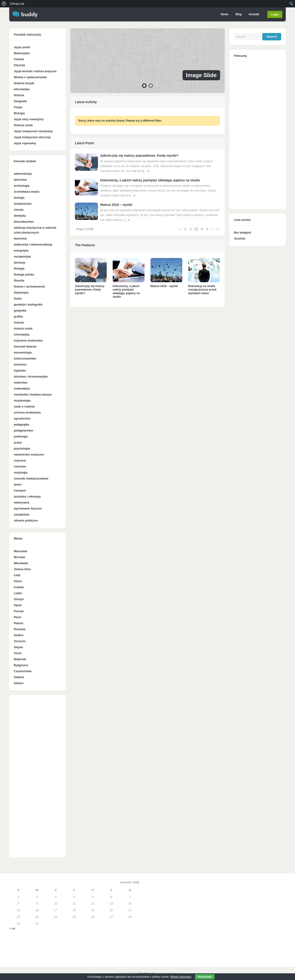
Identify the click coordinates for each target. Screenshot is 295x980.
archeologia (22, 186)
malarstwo (21, 383)
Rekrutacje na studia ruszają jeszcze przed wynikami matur (202, 290)
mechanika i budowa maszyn (33, 395)
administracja (23, 174)
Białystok (20, 659)
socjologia (21, 473)
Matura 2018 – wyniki (116, 205)
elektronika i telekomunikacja (33, 245)
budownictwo (23, 204)
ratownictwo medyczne (29, 455)
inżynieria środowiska (28, 341)
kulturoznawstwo (25, 359)
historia (19, 323)
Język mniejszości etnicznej (32, 137)
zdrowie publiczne (26, 521)
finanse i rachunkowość (29, 287)
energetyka (21, 251)
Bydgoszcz (21, 665)
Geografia (20, 101)
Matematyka (22, 53)
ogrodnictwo (22, 419)
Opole (18, 605)
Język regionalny (25, 143)
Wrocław (19, 557)
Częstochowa (23, 671)
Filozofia (19, 65)
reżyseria (20, 461)
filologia (19, 269)
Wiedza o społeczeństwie (30, 77)
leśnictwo (20, 365)
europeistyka (22, 257)
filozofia (19, 281)
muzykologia (22, 401)
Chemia (19, 59)
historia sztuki (23, 329)
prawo (18, 443)
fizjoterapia (21, 293)
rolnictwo (20, 467)
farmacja (19, 263)
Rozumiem (205, 977)
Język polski (22, 47)
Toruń (18, 653)
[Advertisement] (37, 779)
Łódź (17, 575)
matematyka (22, 389)
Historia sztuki (23, 125)
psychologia (22, 449)
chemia (19, 210)
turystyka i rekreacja (27, 497)
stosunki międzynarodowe (31, 479)
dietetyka (20, 216)
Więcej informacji (181, 977)
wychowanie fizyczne (28, 509)
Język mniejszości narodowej (33, 131)
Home (224, 14)
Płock (18, 617)
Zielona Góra (22, 569)
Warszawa (21, 551)
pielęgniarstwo (24, 431)
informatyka (22, 335)
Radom (19, 623)
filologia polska (24, 275)
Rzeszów (20, 629)
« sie (12, 929)
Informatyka (22, 89)
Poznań (19, 611)
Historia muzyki (24, 83)
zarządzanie (22, 515)
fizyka (18, 299)
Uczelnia (240, 239)
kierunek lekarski (25, 347)
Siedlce (19, 635)
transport (20, 491)
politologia (21, 437)
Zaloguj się (17, 4)
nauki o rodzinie (24, 407)
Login (275, 14)
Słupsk (18, 647)
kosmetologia (23, 353)
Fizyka (18, 107)
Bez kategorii (243, 233)
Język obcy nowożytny (29, 119)
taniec (18, 485)
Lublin (18, 593)
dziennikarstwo (24, 222)
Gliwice (19, 683)
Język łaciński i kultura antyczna (35, 71)
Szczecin (20, 641)
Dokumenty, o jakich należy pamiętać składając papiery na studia (150, 180)
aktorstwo (20, 180)
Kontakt (254, 14)
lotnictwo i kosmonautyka (31, 377)
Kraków (19, 587)
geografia (20, 311)
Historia (19, 95)
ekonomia (20, 239)
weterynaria (22, 503)
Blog (238, 14)
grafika (18, 317)
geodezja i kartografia (28, 305)
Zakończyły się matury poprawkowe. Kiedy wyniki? (139, 156)
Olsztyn (19, 599)
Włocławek (21, 563)
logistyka (20, 371)
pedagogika (22, 425)
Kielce (18, 581)
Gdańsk (19, 677)
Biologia (19, 113)
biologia (19, 198)
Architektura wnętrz (27, 192)
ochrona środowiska (27, 413)
